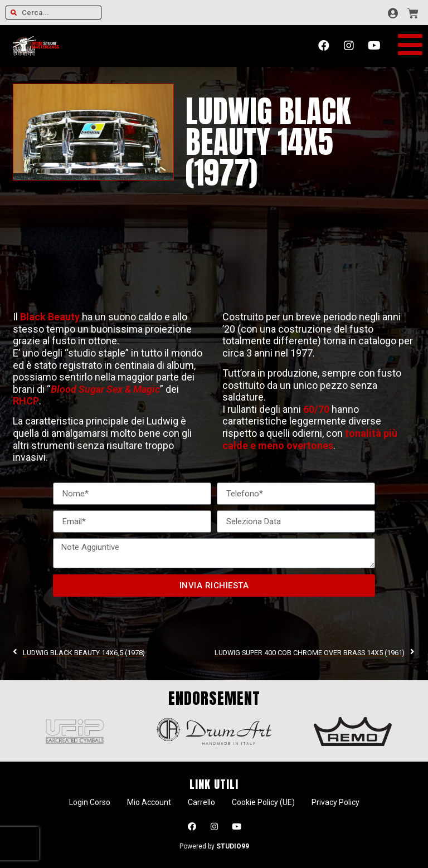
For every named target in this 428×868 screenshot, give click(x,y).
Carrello (201, 802)
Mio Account (149, 802)
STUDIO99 (233, 846)
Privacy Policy (335, 802)
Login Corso (90, 802)
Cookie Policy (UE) (263, 802)
